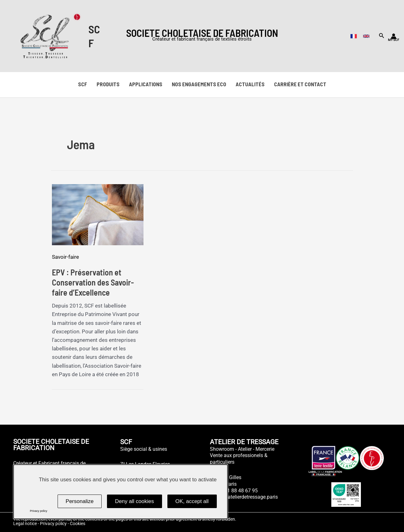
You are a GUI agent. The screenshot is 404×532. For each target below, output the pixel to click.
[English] (366, 36)
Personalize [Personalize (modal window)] (80, 501)
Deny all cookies (134, 501)
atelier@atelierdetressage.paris (244, 497)
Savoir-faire (65, 257)
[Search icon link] (382, 37)
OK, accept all (192, 501)
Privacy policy (53, 524)
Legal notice (25, 524)
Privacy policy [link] (39, 511)
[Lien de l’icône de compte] (394, 36)
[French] (354, 36)
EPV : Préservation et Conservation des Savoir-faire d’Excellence (93, 282)
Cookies (78, 524)
